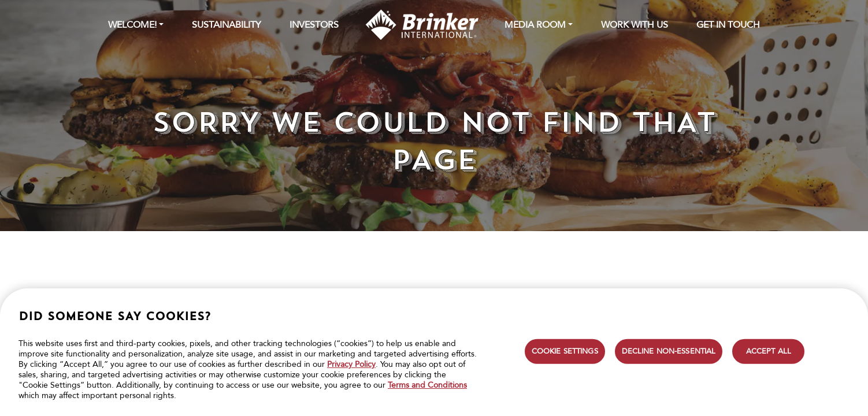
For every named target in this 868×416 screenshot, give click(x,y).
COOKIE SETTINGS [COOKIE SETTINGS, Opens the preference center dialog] (565, 351)
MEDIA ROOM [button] (535, 25)
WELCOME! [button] (132, 25)
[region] (434, 352)
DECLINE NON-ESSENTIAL (669, 351)
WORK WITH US (635, 25)
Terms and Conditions (427, 385)
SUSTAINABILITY (227, 25)
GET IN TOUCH (728, 25)
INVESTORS (314, 25)
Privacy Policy (351, 364)
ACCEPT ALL (769, 351)
